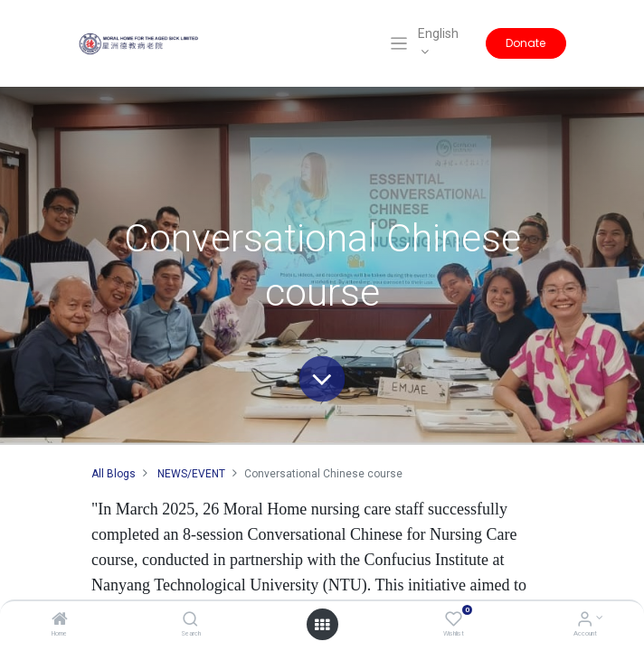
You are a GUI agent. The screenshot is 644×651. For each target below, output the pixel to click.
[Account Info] (585, 621)
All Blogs (114, 474)
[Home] (60, 621)
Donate (526, 43)
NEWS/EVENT (191, 474)
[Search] (190, 621)
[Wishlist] (454, 621)
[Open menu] (322, 625)
